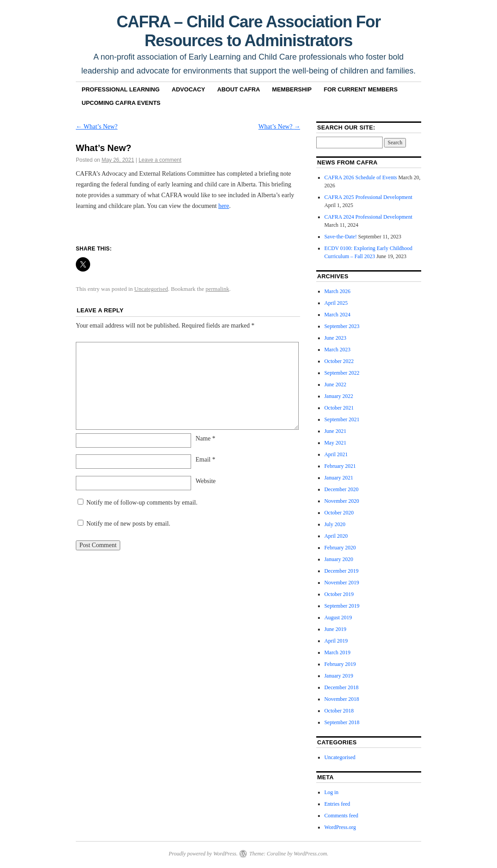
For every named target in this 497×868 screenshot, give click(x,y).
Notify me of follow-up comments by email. (142, 503)
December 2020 (341, 489)
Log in (331, 792)
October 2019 (339, 594)
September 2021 (342, 419)
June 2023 (335, 338)
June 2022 (335, 384)
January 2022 (339, 396)
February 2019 (340, 664)
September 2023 (342, 326)
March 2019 (337, 652)
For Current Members (361, 89)
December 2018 (341, 687)
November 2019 (342, 583)
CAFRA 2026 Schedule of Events (361, 177)
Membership (292, 89)
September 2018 (342, 722)
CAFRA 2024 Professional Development (368, 217)
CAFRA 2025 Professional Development (368, 197)
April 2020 (336, 536)
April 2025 (336, 303)
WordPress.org (340, 827)
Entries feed (337, 804)
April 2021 (336, 454)
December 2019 (341, 571)
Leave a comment (160, 160)
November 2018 (342, 699)
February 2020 (340, 548)
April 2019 (336, 641)
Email (205, 460)
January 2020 (339, 559)
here (224, 206)
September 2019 (342, 606)
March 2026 (337, 291)
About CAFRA (238, 89)
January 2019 (339, 676)
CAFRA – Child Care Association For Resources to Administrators (249, 31)
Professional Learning (121, 89)
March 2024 (337, 315)
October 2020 (339, 513)
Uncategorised (151, 289)
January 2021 (339, 478)
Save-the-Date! (341, 237)
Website (206, 481)
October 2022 (339, 361)
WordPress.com (310, 854)
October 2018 (339, 711)
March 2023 (337, 350)
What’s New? (97, 127)
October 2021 (339, 408)
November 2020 (342, 501)
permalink (217, 289)
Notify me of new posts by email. (129, 524)
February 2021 (340, 466)
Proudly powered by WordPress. (203, 854)
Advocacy (188, 89)
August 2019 (338, 618)
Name (205, 438)
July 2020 (335, 524)
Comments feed (341, 816)
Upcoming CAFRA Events (121, 103)
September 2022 (342, 373)
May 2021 (335, 443)
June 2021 (335, 431)
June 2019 (335, 629)
